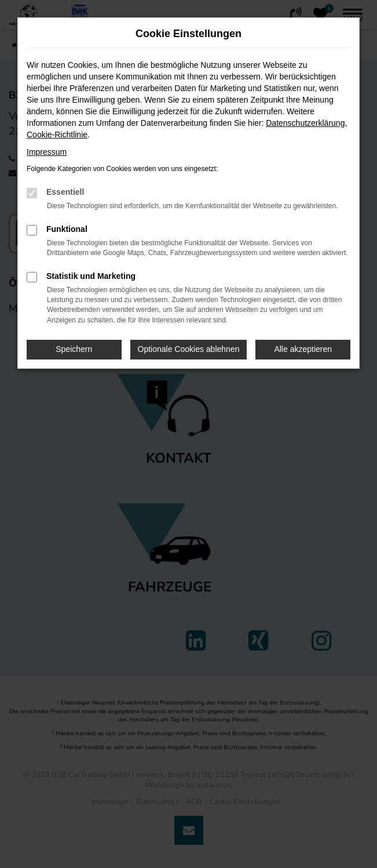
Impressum (47, 152)
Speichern (74, 349)
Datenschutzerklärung (305, 123)
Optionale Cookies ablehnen (189, 349)
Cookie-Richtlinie (57, 135)
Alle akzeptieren (303, 349)
